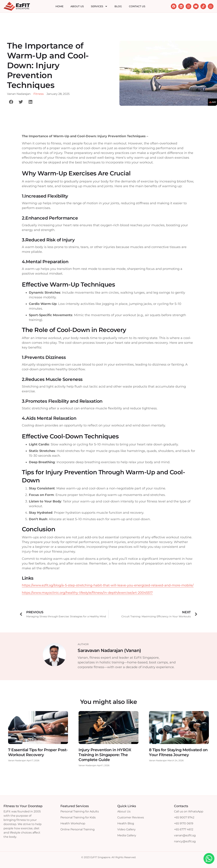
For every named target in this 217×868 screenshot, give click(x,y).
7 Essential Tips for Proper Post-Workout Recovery (38, 752)
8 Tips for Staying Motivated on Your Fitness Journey (178, 752)
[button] (11, 102)
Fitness (39, 94)
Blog (118, 6)
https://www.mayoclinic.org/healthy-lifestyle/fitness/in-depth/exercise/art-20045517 (87, 593)
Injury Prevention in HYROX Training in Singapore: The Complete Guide (105, 755)
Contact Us (137, 6)
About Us (77, 6)
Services (99, 6)
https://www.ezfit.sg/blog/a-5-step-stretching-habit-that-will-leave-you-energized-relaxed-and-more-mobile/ (108, 585)
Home (59, 6)
